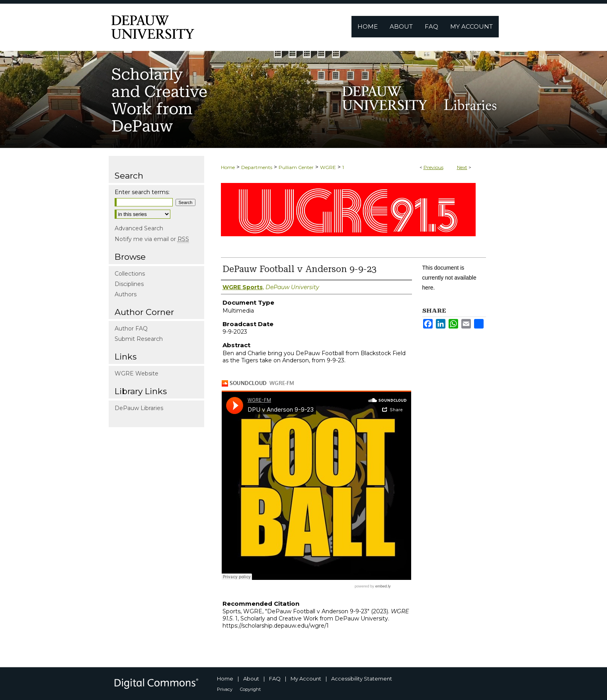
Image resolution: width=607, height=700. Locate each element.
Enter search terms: (142, 192)
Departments (257, 167)
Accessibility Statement (362, 679)
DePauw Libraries (139, 408)
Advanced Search (139, 228)
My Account (306, 679)
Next (462, 167)
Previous (433, 167)
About (251, 679)
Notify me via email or (152, 239)
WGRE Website (137, 373)
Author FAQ (131, 329)
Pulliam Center (296, 167)
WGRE (328, 167)
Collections (130, 274)
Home (228, 167)
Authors (126, 294)
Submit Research (139, 339)
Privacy (225, 689)
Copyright (250, 689)
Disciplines (129, 284)
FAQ (275, 679)
